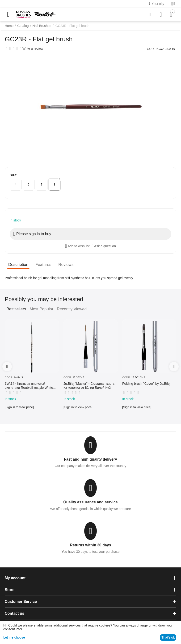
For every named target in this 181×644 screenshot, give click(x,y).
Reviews (66, 265)
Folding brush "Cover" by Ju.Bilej (146, 384)
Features (43, 265)
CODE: (152, 49)
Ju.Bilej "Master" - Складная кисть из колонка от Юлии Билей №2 (89, 386)
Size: (14, 175)
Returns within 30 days (90, 545)
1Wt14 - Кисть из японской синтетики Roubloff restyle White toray (29, 386)
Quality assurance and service (90, 502)
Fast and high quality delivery (90, 459)
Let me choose (14, 637)
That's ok (168, 637)
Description (18, 265)
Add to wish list (77, 246)
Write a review (33, 49)
